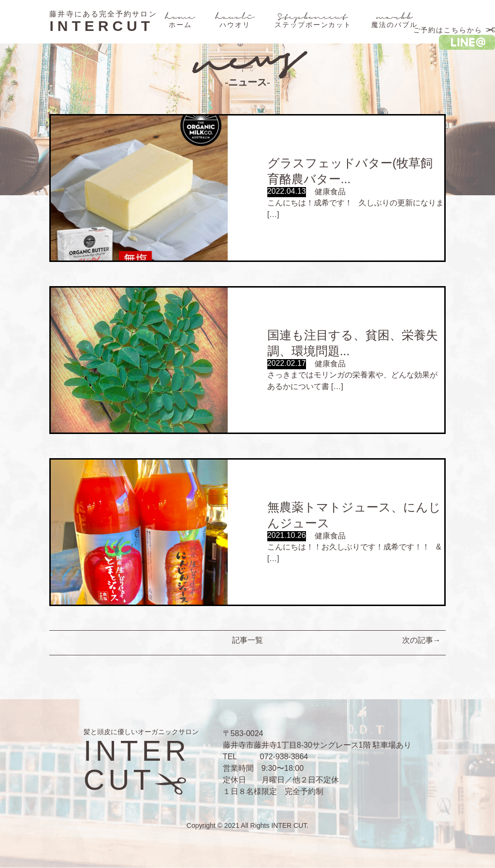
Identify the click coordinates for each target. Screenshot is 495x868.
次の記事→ (422, 640)
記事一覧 (247, 640)
